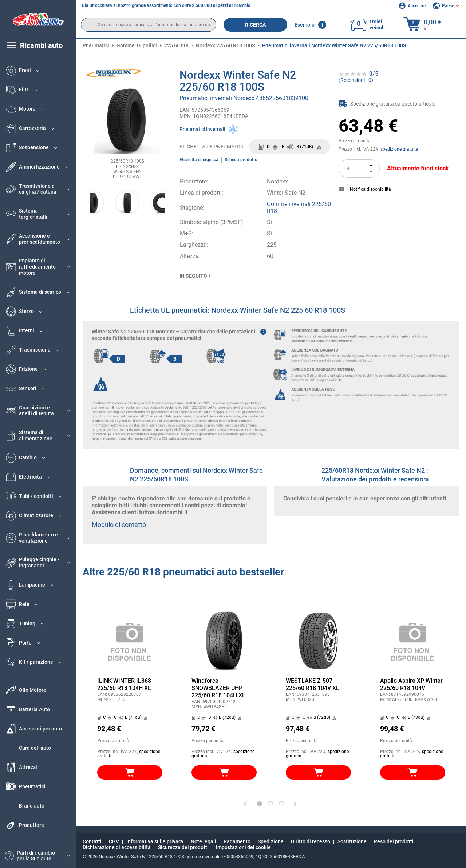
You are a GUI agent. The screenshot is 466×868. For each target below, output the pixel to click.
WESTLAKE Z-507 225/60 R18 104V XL (313, 684)
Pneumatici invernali (202, 129)
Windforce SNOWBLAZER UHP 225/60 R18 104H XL (218, 688)
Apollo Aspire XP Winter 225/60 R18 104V (411, 684)
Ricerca (255, 25)
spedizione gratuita (399, 149)
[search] (149, 25)
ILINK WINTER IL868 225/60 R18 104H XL (124, 684)
